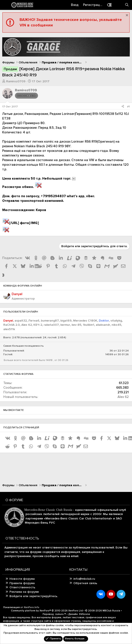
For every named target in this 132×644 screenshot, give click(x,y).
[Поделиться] (123, 107)
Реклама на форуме (24, 592)
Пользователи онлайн (21, 312)
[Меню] (5, 5)
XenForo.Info (32, 607)
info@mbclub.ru (84, 579)
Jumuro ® (61, 614)
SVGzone (85, 614)
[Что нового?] (118, 5)
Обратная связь (85, 583)
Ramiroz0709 (16, 81)
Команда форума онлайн (23, 286)
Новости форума (22, 579)
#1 (128, 107)
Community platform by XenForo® (47, 611)
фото (24, 223)
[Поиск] (127, 5)
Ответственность (22, 587)
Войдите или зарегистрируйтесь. (34, 596)
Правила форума (22, 583)
